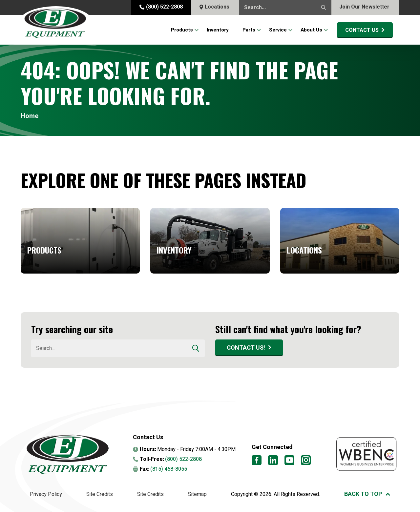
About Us (311, 30)
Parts (249, 30)
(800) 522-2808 (161, 7)
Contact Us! (246, 348)
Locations (214, 7)
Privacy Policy (46, 494)
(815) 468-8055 (169, 469)
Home (30, 116)
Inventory (218, 30)
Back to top (363, 494)
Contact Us (362, 30)
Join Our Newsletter (364, 7)
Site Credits (100, 494)
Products (182, 30)
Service (278, 30)
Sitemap (197, 494)
